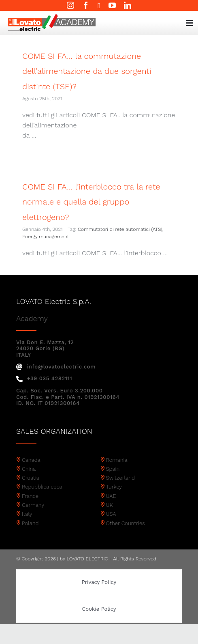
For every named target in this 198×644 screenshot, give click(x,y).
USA (111, 514)
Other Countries (126, 523)
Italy (27, 514)
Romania (117, 460)
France (30, 496)
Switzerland (120, 478)
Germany (33, 505)
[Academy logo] (52, 17)
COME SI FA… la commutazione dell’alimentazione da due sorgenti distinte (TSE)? (87, 71)
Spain (113, 469)
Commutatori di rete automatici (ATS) (120, 229)
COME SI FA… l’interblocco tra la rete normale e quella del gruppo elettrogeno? (91, 202)
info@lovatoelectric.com (56, 367)
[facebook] (86, 5)
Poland (30, 523)
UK (110, 505)
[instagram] (70, 5)
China (29, 469)
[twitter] (99, 6)
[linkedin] (128, 5)
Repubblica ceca (42, 487)
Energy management (46, 237)
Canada (31, 460)
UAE (111, 496)
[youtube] (112, 5)
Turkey (114, 487)
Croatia (31, 478)
